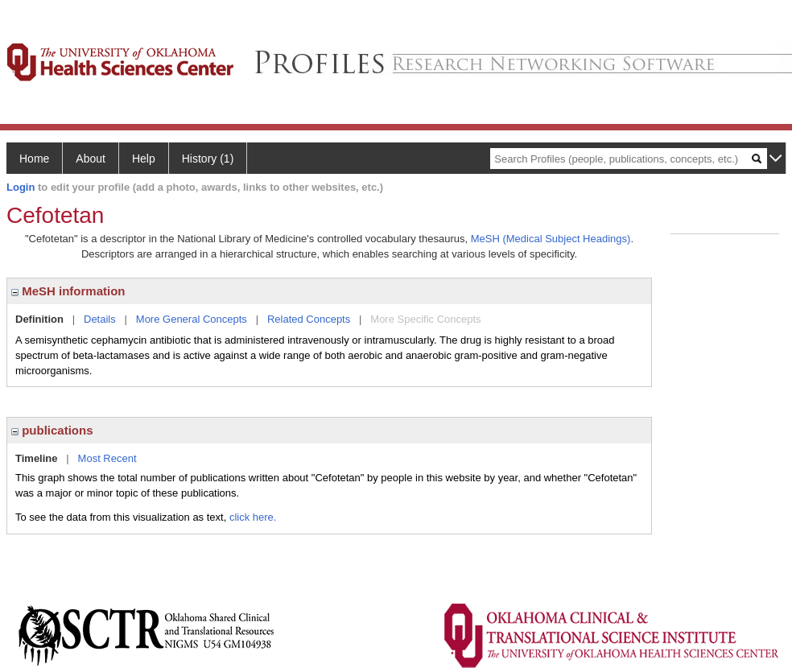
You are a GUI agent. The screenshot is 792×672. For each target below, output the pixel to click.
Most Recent (107, 458)
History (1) (208, 159)
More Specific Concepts (425, 319)
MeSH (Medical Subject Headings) (551, 239)
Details (100, 319)
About (91, 159)
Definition (39, 319)
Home (34, 159)
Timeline (37, 458)
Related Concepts (309, 319)
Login (21, 187)
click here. (253, 517)
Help (144, 159)
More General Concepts (192, 319)
